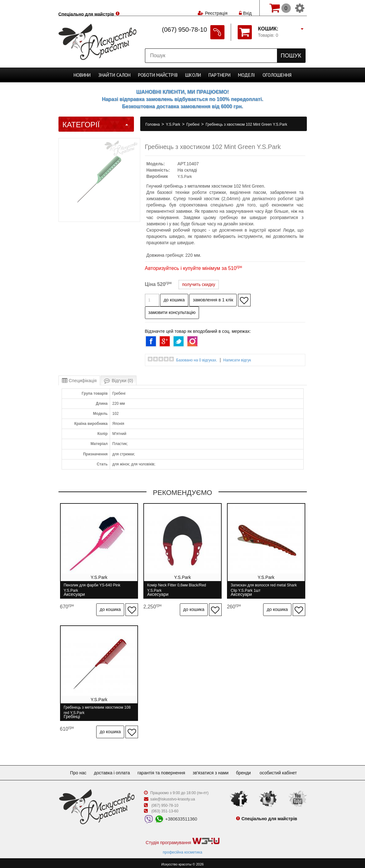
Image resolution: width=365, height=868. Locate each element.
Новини (82, 75)
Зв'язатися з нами (213, 770)
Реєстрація (216, 8)
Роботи (158, 75)
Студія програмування (182, 839)
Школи (193, 75)
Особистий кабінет (285, 770)
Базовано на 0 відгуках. (197, 360)
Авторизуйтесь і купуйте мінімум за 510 (194, 268)
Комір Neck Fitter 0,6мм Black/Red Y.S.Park (177, 588)
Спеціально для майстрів (86, 7)
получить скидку (199, 284)
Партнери (219, 75)
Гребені (194, 124)
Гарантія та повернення (161, 770)
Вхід (245, 8)
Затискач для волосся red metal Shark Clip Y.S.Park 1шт (265, 588)
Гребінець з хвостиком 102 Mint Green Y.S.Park (246, 124)
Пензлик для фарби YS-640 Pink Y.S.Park (92, 588)
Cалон (114, 75)
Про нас (73, 770)
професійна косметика (182, 849)
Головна (153, 124)
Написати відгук (237, 360)
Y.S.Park (174, 124)
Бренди (249, 770)
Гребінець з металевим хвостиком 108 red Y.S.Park (97, 709)
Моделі (246, 75)
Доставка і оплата (110, 770)
